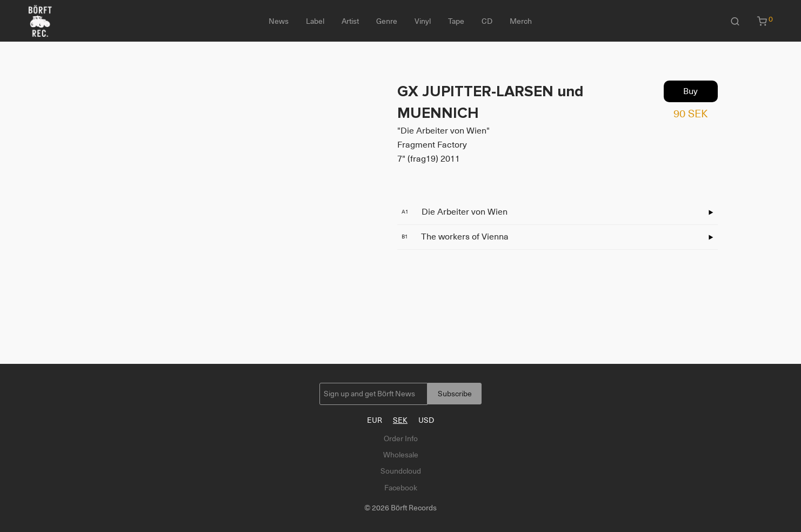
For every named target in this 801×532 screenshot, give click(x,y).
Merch (521, 21)
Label (315, 21)
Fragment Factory (432, 145)
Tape (456, 21)
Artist (350, 21)
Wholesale (401, 455)
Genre (387, 21)
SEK (400, 420)
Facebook (401, 488)
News (279, 21)
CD (487, 21)
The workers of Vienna (455, 237)
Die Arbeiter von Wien (455, 212)
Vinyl (423, 21)
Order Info (401, 438)
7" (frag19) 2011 (429, 159)
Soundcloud (401, 471)
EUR (375, 420)
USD (426, 420)
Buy (690, 91)
